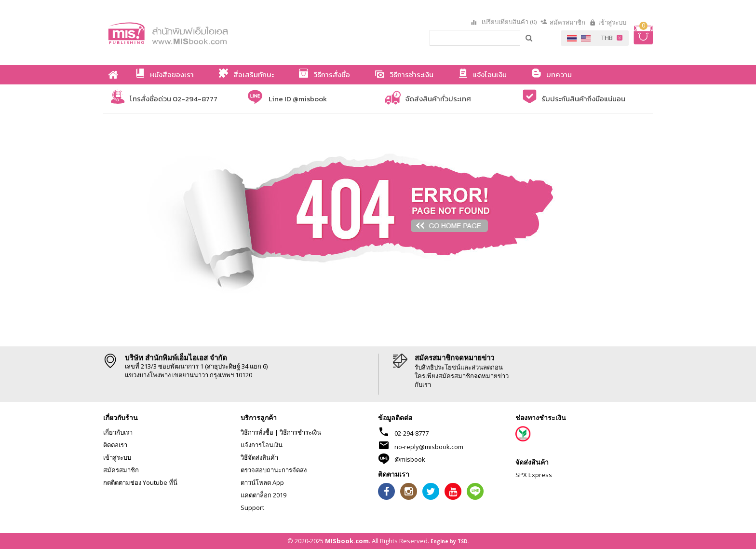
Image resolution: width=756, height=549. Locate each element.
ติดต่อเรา (115, 445)
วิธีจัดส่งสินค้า (259, 457)
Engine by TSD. (450, 541)
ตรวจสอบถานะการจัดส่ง (274, 470)
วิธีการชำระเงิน (300, 432)
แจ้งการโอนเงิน (262, 445)
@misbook (410, 459)
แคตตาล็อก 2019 (263, 495)
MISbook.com (347, 541)
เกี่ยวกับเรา (118, 432)
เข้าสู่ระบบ (612, 22)
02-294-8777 (412, 433)
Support (252, 508)
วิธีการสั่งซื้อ (257, 432)
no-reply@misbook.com (429, 447)
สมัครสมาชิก (567, 22)
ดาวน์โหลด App (262, 482)
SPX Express (534, 475)
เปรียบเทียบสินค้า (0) (508, 22)
